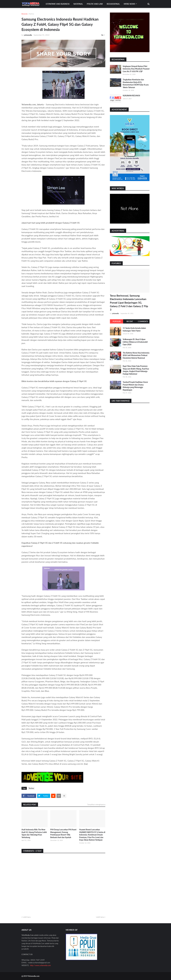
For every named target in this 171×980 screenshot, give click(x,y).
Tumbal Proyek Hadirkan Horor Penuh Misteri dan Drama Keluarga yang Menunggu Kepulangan (135, 386)
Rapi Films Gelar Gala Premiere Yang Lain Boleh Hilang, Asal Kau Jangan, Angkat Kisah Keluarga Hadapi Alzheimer (136, 370)
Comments (143, 321)
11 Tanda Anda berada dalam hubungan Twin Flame (134, 329)
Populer (117, 321)
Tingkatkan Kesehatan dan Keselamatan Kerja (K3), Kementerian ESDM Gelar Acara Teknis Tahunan (136, 83)
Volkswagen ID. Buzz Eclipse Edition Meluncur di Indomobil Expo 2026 (135, 342)
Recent (130, 321)
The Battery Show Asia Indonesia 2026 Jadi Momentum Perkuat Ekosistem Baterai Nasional (136, 355)
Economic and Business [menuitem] (58, 4)
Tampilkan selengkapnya (96, 805)
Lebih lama (100, 917)
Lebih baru (27, 917)
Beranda (24, 14)
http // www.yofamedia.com (40, 965)
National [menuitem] (78, 4)
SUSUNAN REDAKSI (131, 96)
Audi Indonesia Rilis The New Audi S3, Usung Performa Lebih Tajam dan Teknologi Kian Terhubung (34, 833)
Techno (31, 14)
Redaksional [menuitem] (113, 4)
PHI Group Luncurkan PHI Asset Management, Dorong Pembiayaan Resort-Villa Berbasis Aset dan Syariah (63, 833)
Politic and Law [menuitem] (95, 4)
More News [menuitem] (129, 4)
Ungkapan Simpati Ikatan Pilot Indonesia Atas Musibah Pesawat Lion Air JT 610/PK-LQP (136, 69)
